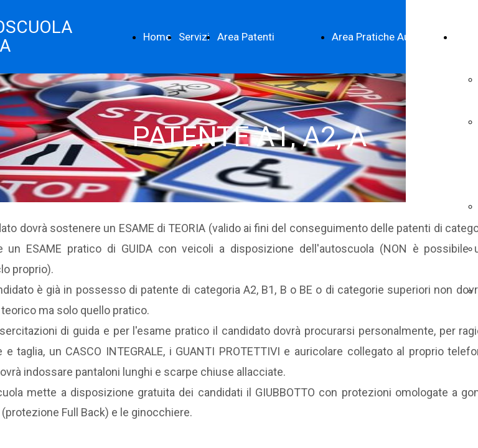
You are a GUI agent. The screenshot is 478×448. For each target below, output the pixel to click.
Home (157, 37)
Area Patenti (246, 37)
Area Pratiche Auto (376, 37)
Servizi (194, 37)
